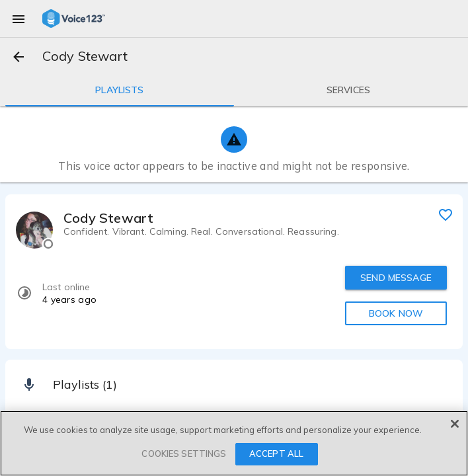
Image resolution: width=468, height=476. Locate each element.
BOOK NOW (396, 313)
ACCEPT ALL (276, 454)
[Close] (455, 424)
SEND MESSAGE (396, 278)
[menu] (19, 19)
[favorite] (446, 214)
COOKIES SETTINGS (184, 454)
